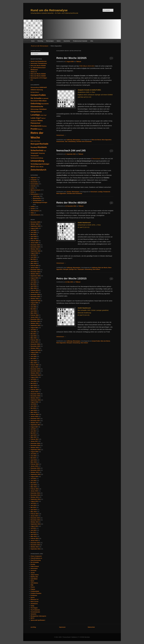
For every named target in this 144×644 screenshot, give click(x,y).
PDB (32, 585)
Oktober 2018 (35, 398)
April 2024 (34, 261)
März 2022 (34, 313)
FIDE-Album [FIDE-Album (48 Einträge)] (42, 101)
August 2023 (34, 278)
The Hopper (34, 608)
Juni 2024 (34, 257)
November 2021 (35, 321)
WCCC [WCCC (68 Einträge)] (33, 167)
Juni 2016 (34, 456)
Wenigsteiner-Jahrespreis (38, 616)
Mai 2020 (33, 359)
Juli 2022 (33, 305)
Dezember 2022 (35, 294)
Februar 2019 (35, 390)
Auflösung (69, 140)
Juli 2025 (33, 230)
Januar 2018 (34, 416)
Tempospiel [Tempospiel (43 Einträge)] (34, 153)
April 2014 (34, 510)
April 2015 (34, 485)
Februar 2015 (35, 489)
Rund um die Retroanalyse (49, 10)
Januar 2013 (34, 541)
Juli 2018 (33, 404)
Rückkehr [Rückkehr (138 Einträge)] (42, 147)
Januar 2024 (34, 268)
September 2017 (36, 425)
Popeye (33, 589)
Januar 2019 (34, 392)
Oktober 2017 (35, 423)
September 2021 (36, 325)
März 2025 (34, 239)
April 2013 (34, 534)
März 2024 (34, 263)
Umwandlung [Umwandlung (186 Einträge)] (37, 161)
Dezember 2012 (35, 543)
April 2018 (34, 410)
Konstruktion (35, 184)
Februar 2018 (35, 414)
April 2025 (34, 237)
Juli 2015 (33, 479)
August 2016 (34, 452)
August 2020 (34, 352)
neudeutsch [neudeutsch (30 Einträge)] (34, 121)
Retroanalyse (50, 41)
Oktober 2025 (35, 224)
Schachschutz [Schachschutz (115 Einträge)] (37, 150)
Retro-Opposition (107, 140)
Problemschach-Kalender (80, 41)
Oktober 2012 (35, 547)
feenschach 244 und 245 (71, 150)
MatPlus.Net (34, 577)
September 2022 (36, 301)
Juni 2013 (34, 530)
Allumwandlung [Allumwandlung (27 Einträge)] (35, 87)
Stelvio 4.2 (34, 72)
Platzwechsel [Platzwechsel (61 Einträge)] (35, 123)
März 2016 (34, 462)
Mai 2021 (33, 334)
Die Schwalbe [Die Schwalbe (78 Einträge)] (36, 98)
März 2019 (34, 388)
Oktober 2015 (35, 472)
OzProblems (34, 583)
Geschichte (67, 41)
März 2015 (34, 487)
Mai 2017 (33, 433)
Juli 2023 (33, 280)
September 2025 (36, 226)
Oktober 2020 (35, 348)
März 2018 (34, 412)
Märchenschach (35, 190)
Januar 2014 (34, 516)
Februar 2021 (35, 340)
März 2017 (34, 437)
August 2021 (34, 328)
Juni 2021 (34, 332)
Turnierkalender (35, 612)
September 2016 (36, 450)
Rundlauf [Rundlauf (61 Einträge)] (34, 147)
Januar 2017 (34, 441)
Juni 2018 (34, 406)
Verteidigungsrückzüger (40, 202)
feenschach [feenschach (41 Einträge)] (34, 101)
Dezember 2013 (35, 518)
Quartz (33, 597)
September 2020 (36, 350)
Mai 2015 (33, 483)
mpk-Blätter (34, 579)
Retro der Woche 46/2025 (38, 66)
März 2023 (34, 288)
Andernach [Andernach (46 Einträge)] (43, 87)
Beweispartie (37, 198)
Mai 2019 (33, 383)
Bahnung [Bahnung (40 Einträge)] (40, 90)
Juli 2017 (33, 429)
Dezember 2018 (35, 394)
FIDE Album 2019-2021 (87, 66)
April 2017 (34, 435)
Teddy (32, 606)
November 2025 (35, 222)
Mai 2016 (33, 458)
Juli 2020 (33, 354)
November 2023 (35, 272)
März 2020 (34, 363)
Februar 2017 (35, 439)
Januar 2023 (34, 292)
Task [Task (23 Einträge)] (45, 151)
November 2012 (35, 545)
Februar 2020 (35, 365)
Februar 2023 (35, 290)
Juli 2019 (33, 379)
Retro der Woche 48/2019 (72, 203)
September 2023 (36, 276)
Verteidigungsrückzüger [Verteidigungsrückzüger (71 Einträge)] (40, 164)
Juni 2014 (34, 505)
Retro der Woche (96, 140)
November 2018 (35, 396)
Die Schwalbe (35, 562)
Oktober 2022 (35, 299)
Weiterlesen (61, 135)
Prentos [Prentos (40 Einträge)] (44, 126)
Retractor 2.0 (35, 599)
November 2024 (35, 247)
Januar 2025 (34, 243)
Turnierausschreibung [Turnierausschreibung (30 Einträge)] (37, 158)
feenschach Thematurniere (39, 63)
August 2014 (34, 501)
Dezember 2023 (35, 270)
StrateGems (34, 604)
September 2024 (36, 251)
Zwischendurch (35, 215)
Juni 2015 (34, 481)
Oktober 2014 (35, 497)
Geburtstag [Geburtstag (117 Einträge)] (36, 103)
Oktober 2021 (35, 323)
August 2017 (34, 427)
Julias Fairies (35, 575)
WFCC (33, 618)
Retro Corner (35, 602)
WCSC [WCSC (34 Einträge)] (42, 167)
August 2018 (34, 402)
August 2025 (34, 228)
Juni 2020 (34, 356)
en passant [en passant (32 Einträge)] (45, 98)
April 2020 (34, 361)
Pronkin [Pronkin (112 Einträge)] (34, 129)
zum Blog (33, 627)
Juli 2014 (33, 503)
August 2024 (34, 253)
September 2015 (36, 474)
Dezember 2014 (35, 493)
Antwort (96, 269)
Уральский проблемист (38, 620)
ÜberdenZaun (35, 211)
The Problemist (35, 610)
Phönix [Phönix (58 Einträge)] (40, 121)
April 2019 (34, 385)
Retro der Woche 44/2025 (38, 76)
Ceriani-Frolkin (96, 341)
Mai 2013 (33, 532)
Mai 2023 (33, 284)
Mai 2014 (33, 507)
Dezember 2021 (35, 319)
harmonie (34, 571)
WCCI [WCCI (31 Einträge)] (38, 167)
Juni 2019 (34, 381)
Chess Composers (36, 556)
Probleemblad (35, 591)
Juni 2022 (34, 307)
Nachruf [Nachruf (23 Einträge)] (43, 118)
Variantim (34, 614)
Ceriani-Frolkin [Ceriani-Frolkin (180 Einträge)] (38, 95)
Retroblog (40, 41)
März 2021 (34, 338)
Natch (32, 581)
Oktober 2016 (35, 448)
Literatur (69, 192)
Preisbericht (107, 192)
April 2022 (34, 311)
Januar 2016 (34, 466)
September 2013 (36, 524)
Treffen (33, 207)
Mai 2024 (33, 259)
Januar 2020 (34, 367)
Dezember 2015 (35, 468)
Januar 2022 (34, 317)
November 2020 (35, 346)
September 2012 (36, 549)
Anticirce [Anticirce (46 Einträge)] (34, 90)
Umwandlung (72, 141)
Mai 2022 (33, 309)
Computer (34, 180)
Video (32, 213)
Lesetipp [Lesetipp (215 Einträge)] (35, 115)
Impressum (62, 627)
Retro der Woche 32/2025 (72, 58)
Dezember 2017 (35, 419)
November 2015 (35, 470)
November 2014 (35, 495)
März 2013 (34, 536)
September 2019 (36, 375)
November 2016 (35, 445)
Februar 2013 (35, 538)
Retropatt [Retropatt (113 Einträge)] (35, 144)
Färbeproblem (37, 200)
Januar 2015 (34, 491)
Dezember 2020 (35, 344)
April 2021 (34, 336)
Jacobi (33, 573)
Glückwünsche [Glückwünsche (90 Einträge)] (37, 107)
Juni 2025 (34, 232)
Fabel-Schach (35, 566)
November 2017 (35, 421)
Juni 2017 (34, 431)
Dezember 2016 (35, 443)
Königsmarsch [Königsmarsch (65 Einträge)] (36, 112)
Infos (92, 41)
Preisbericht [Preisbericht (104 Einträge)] (36, 126)
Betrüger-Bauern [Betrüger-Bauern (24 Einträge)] (35, 92)
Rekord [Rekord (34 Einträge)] (40, 129)
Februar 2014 (35, 514)
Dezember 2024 (35, 245)
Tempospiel (81, 269)
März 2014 (34, 512)
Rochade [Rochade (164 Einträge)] (44, 144)
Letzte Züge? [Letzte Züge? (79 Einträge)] (36, 118)
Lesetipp (100, 192)
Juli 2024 (33, 255)
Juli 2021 (33, 330)
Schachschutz (60, 141)
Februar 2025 (35, 241)
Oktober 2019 (35, 373)
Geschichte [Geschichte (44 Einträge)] (45, 104)
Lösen (33, 188)
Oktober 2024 (35, 249)
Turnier (33, 209)
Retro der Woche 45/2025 (38, 74)
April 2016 (34, 460)
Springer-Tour (73, 269)
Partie (32, 192)
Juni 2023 (34, 282)
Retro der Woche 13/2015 (72, 278)
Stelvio (59, 41)
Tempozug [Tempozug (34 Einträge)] (42, 153)
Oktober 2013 (35, 522)
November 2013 (35, 520)
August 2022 (34, 303)
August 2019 (34, 377)
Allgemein (34, 178)
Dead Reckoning (36, 560)
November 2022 (35, 297)
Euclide (33, 564)
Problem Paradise (36, 593)
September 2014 (36, 499)
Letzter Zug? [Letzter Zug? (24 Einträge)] (43, 115)
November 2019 (35, 371)
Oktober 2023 (35, 274)
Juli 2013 (33, 528)
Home (33, 41)
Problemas (34, 595)
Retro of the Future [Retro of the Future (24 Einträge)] (35, 141)
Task (66, 141)
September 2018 (36, 400)
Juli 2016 (33, 454)
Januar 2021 (34, 342)
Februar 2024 (35, 266)
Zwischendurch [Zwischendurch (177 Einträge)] (38, 170)
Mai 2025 (33, 234)
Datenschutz (91, 627)
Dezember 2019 (35, 369)
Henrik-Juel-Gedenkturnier (39, 61)
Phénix (33, 587)
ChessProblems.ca (36, 558)
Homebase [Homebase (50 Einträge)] (43, 109)
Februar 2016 (35, 464)
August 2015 (34, 477)
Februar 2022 (35, 315)
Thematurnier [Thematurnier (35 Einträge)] (35, 156)
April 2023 (34, 286)
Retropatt (66, 269)
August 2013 (34, 526)
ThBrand (79, 62)
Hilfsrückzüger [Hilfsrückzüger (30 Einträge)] (35, 109)
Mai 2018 (33, 408)
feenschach (97, 159)
